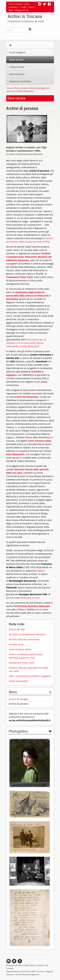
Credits (23, 7)
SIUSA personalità (18, 681)
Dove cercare (15, 60)
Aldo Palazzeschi (15, 454)
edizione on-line (31, 598)
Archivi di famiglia (18, 699)
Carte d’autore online (40, 441)
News (11, 10)
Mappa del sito (22, 10)
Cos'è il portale (15, 4)
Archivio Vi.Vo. (16, 644)
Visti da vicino (16, 75)
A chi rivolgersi (16, 53)
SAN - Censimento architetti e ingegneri (30, 676)
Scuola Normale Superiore (27, 974)
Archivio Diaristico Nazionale (34, 606)
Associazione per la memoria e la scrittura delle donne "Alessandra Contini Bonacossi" (26, 343)
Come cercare (16, 68)
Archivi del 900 (17, 629)
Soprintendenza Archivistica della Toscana (25, 971)
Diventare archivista (19, 82)
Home (10, 88)
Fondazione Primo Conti (22, 663)
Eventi (31, 7)
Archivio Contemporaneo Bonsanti (27, 634)
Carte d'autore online (20, 649)
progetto (40, 571)
